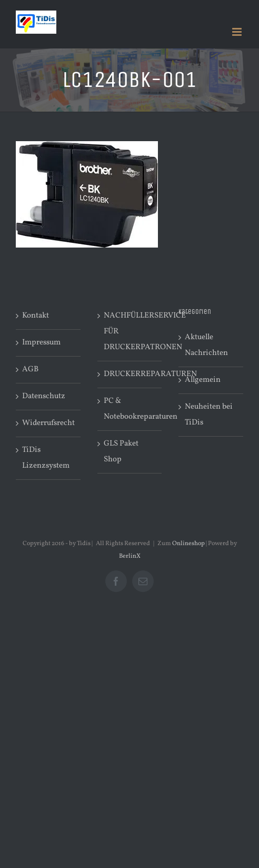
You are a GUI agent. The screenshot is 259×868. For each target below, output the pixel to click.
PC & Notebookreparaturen (130, 409)
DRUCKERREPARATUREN (130, 374)
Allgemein (203, 380)
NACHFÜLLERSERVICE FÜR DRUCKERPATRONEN (130, 332)
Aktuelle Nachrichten (206, 345)
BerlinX (130, 556)
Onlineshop (188, 544)
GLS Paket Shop (121, 452)
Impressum (41, 343)
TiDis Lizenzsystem (46, 458)
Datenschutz (44, 396)
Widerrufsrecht (48, 423)
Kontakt (36, 316)
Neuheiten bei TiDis (209, 415)
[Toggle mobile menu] (238, 32)
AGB (30, 369)
